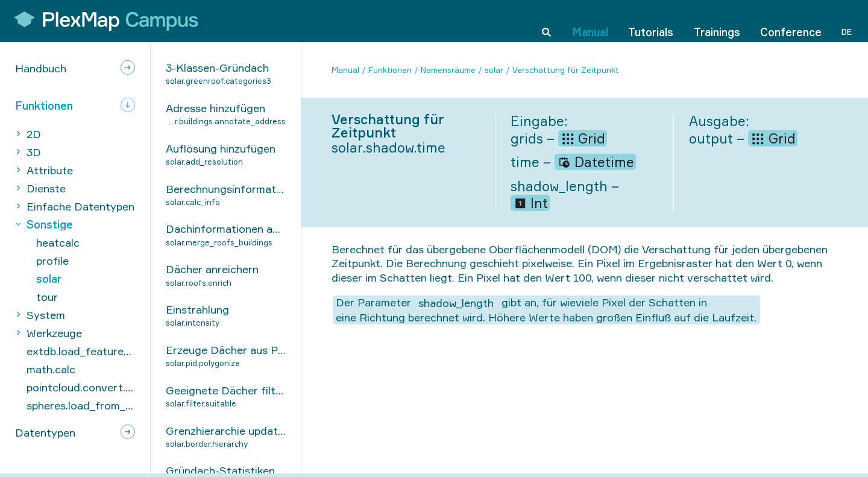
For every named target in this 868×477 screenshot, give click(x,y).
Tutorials (651, 21)
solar (494, 70)
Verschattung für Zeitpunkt (566, 70)
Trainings (717, 21)
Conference (791, 21)
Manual (590, 21)
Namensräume (448, 70)
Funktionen (390, 70)
